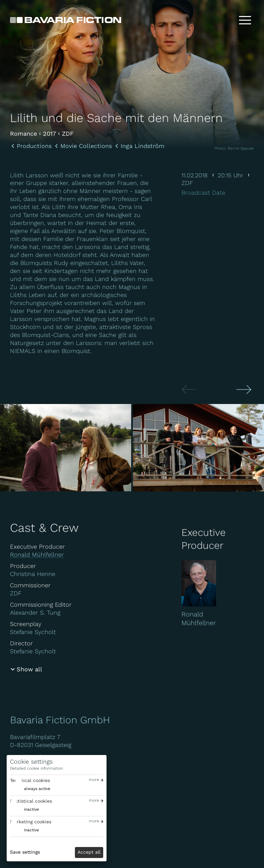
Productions (34, 146)
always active (37, 789)
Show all (29, 669)
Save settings (25, 852)
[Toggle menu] (245, 20)
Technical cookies (30, 780)
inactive (31, 809)
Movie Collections (86, 146)
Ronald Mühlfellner (37, 554)
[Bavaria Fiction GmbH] (66, 20)
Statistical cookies (31, 801)
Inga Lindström (142, 146)
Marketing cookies (31, 822)
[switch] (30, 789)
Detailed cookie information (36, 768)
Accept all (89, 852)
